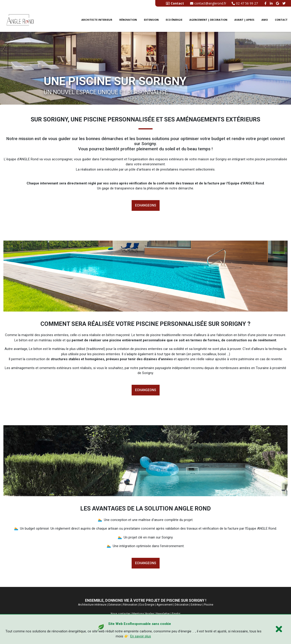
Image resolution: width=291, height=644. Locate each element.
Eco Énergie (147, 605)
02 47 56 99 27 (245, 3)
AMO (265, 20)
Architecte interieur (97, 20)
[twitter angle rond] (285, 3)
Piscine (209, 605)
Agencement (165, 605)
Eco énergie (174, 20)
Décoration (182, 605)
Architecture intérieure (92, 605)
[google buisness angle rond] (278, 3)
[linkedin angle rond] (272, 3)
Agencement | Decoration (208, 20)
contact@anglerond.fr (208, 3)
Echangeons (146, 205)
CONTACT (281, 20)
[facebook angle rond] (266, 3)
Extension (151, 20)
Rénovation (128, 20)
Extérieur (196, 605)
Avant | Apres (244, 20)
